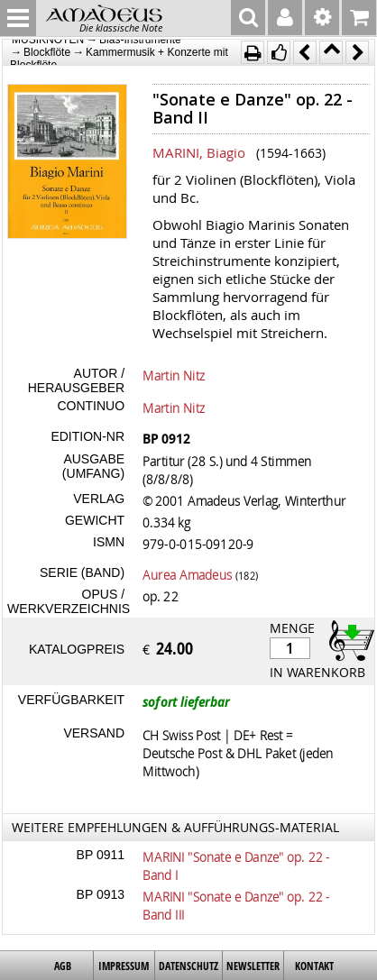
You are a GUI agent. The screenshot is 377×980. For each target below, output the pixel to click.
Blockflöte (47, 52)
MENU (18, 18)
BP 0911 (101, 855)
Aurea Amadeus (187, 574)
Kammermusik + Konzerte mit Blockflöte (119, 58)
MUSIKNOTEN (48, 40)
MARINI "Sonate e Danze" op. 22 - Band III (236, 905)
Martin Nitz (174, 375)
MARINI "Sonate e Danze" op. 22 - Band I (236, 866)
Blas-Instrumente (140, 40)
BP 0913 (101, 894)
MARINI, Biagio (199, 152)
